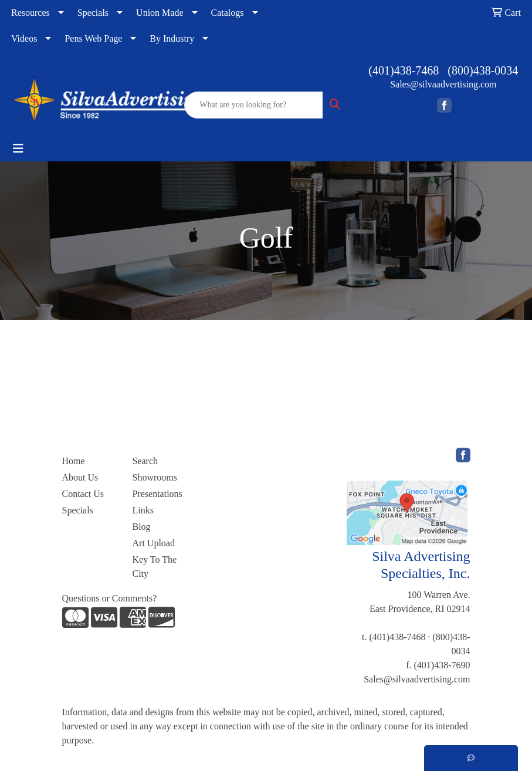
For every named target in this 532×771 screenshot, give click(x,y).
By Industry (172, 38)
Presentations (157, 494)
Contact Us (83, 494)
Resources (31, 13)
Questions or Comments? (110, 598)
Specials (93, 13)
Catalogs (228, 13)
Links (143, 510)
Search (145, 461)
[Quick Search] (253, 105)
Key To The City (155, 567)
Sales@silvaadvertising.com (443, 84)
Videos (24, 38)
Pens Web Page (93, 38)
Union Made (160, 13)
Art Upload (154, 543)
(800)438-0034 (483, 70)
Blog (142, 527)
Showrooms (155, 477)
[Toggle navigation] (18, 148)
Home (74, 461)
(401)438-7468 (404, 70)
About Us (80, 477)
